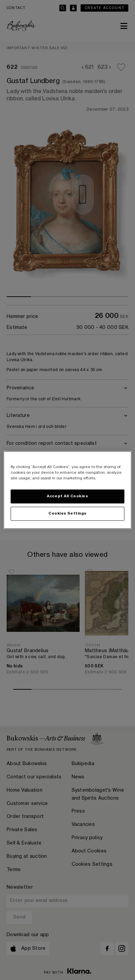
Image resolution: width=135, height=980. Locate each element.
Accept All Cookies (67, 496)
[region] (67, 490)
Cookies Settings (67, 514)
